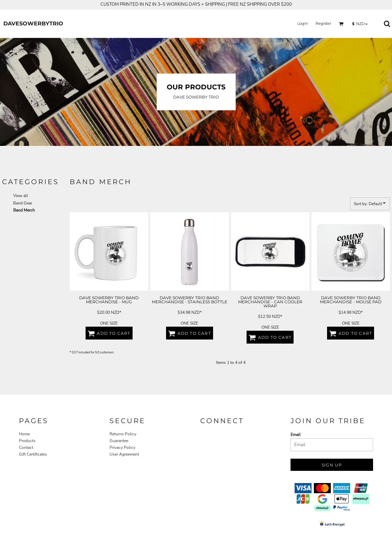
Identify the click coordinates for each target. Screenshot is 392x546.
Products (27, 441)
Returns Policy (123, 434)
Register (323, 23)
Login (303, 23)
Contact (26, 447)
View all (21, 196)
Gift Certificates (33, 454)
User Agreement (124, 454)
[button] (341, 24)
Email (296, 435)
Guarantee (119, 441)
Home (24, 434)
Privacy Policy (122, 447)
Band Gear (23, 203)
